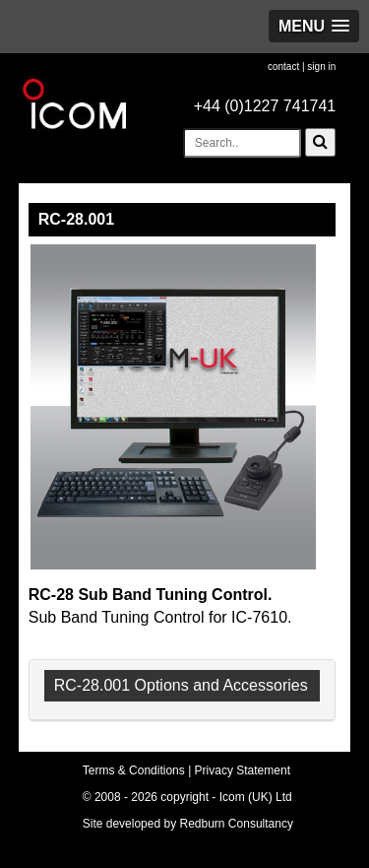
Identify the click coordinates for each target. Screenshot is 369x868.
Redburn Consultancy (237, 824)
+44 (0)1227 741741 (265, 106)
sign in (321, 67)
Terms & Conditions (134, 770)
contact (283, 67)
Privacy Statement (243, 770)
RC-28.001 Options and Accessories (181, 685)
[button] (314, 26)
